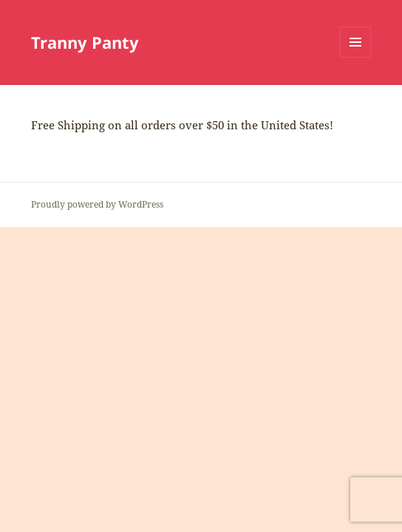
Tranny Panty (85, 42)
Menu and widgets (356, 57)
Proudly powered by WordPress (97, 204)
